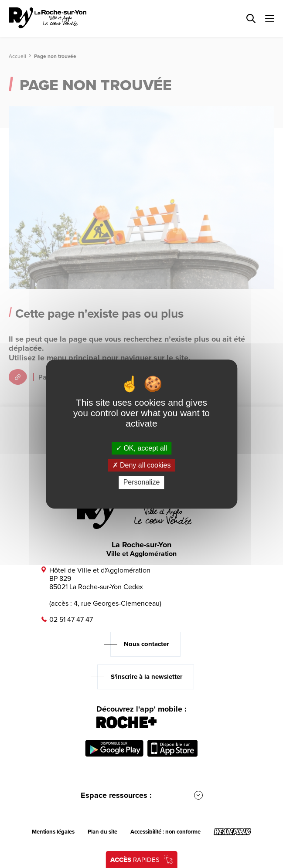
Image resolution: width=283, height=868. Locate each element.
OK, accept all (141, 448)
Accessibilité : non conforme (165, 832)
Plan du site (102, 832)
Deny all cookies (142, 465)
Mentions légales (53, 832)
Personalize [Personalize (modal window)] (142, 483)
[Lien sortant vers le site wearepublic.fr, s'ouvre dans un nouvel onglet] (233, 832)
